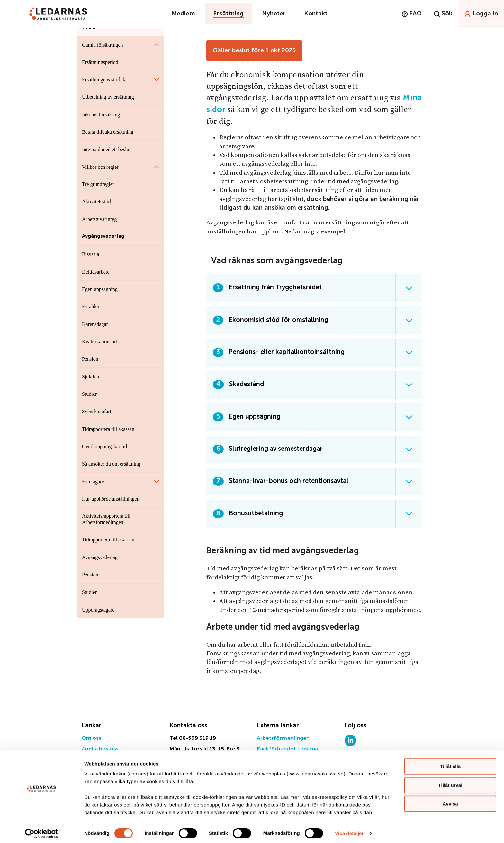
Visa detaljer (349, 830)
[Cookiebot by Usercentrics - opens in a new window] (42, 830)
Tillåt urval (450, 782)
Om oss (91, 738)
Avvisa (450, 801)
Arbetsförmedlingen (283, 738)
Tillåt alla (450, 763)
